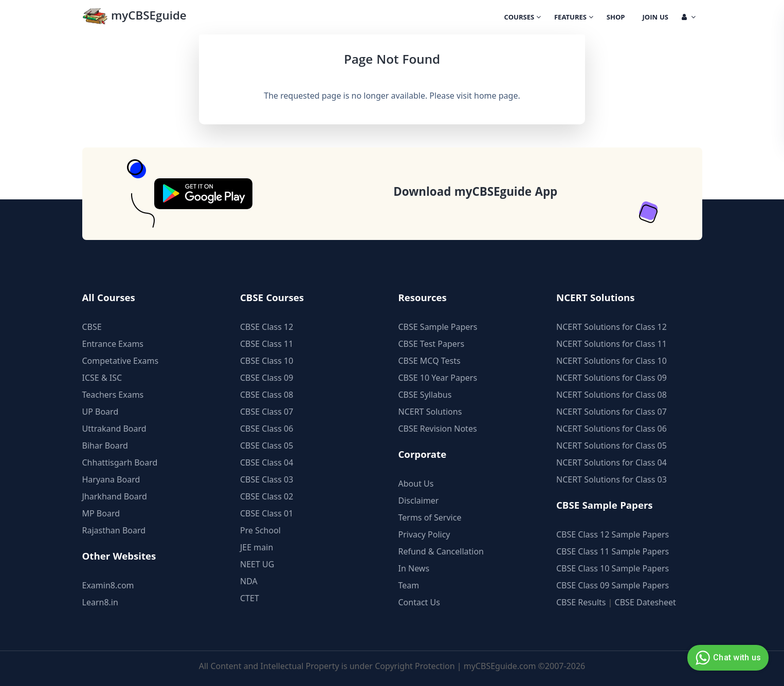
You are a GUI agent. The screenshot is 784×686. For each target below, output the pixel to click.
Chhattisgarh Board (120, 462)
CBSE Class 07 (267, 412)
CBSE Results (581, 602)
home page (496, 96)
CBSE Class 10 (267, 361)
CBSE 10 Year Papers (438, 378)
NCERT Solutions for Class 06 (612, 429)
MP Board (101, 513)
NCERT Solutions (430, 412)
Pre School (260, 530)
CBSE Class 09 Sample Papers (613, 585)
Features (574, 18)
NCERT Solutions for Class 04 (612, 462)
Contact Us (419, 602)
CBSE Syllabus (425, 395)
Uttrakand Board (114, 429)
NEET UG (257, 564)
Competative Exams (121, 361)
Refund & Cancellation (441, 551)
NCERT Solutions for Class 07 (612, 412)
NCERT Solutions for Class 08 (612, 395)
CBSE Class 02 (267, 496)
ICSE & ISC (102, 378)
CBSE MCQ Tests (430, 361)
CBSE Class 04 (267, 462)
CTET (250, 598)
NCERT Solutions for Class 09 (612, 378)
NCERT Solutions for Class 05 (612, 446)
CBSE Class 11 (267, 344)
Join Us (655, 18)
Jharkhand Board (115, 496)
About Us (416, 484)
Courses (523, 18)
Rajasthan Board (114, 530)
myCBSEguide (134, 17)
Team (409, 585)
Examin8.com (108, 585)
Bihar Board (105, 446)
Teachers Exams (113, 395)
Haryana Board (111, 479)
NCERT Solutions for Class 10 (612, 361)
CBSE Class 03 (267, 479)
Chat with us (727, 658)
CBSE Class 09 (267, 378)
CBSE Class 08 (267, 395)
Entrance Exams (113, 344)
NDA (249, 581)
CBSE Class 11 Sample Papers (613, 551)
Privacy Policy (424, 534)
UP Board (101, 412)
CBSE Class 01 (267, 513)
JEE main (257, 547)
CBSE (92, 327)
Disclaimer (419, 500)
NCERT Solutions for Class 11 (612, 344)
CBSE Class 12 (267, 327)
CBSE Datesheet (645, 602)
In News (414, 568)
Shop (616, 18)
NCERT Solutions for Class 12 (612, 327)
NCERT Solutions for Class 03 (612, 479)
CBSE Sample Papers (438, 327)
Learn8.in (100, 602)
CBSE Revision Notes (438, 429)
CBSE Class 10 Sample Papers (613, 568)
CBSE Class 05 (267, 446)
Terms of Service (430, 517)
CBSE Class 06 (267, 429)
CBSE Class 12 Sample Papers (613, 534)
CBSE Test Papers (432, 344)
